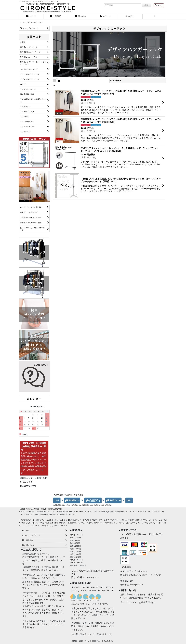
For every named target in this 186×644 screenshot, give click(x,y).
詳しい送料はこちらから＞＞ (85, 577)
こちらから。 (141, 595)
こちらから (28, 613)
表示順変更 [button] (116, 81)
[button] (155, 16)
